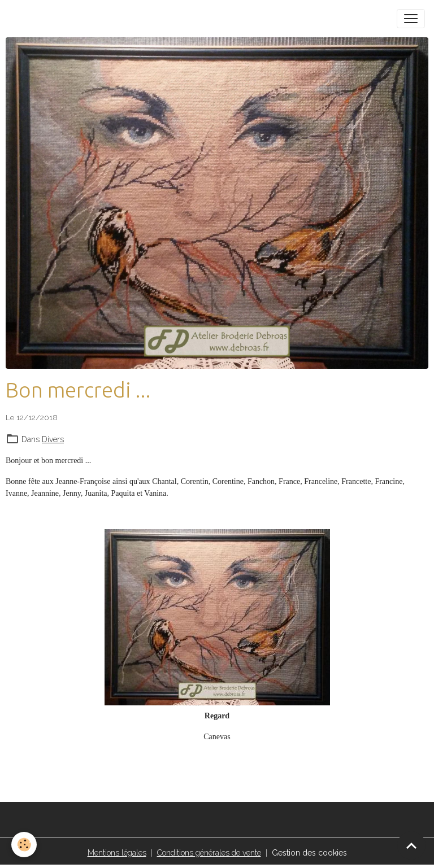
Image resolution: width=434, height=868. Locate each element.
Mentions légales (117, 853)
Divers (53, 439)
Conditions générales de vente (209, 853)
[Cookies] (24, 845)
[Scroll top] (411, 845)
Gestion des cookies (309, 853)
